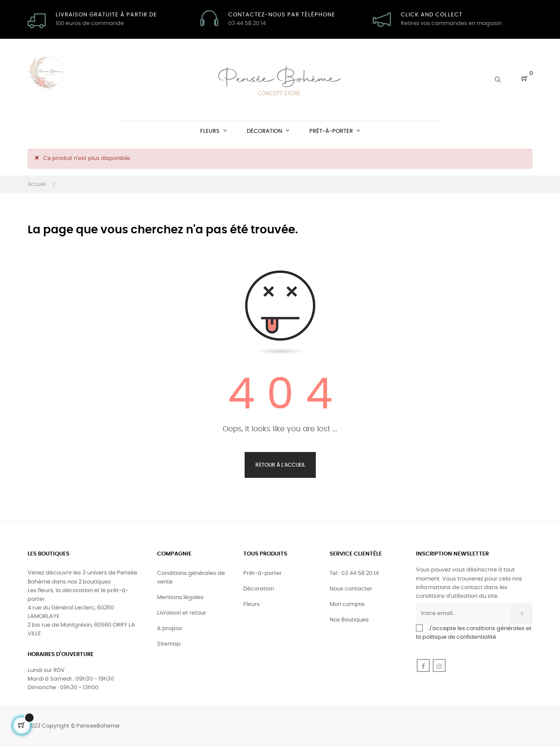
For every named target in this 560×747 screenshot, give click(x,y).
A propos (170, 629)
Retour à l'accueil (280, 465)
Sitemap (169, 644)
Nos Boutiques (349, 620)
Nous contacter (351, 589)
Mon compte (347, 604)
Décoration (259, 589)
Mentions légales (180, 598)
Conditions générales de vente (191, 578)
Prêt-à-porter (263, 573)
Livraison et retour (182, 613)
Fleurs (252, 604)
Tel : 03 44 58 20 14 (354, 573)
